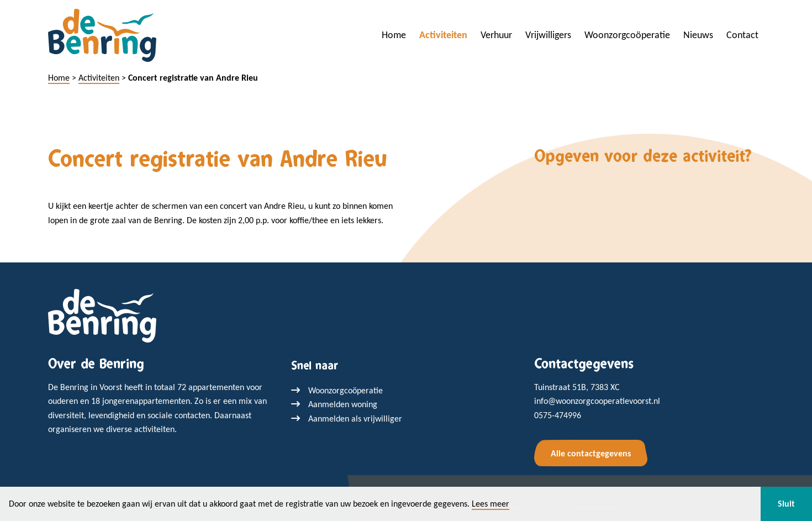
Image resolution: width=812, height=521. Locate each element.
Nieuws (698, 35)
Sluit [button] (786, 504)
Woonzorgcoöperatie (627, 35)
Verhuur (496, 35)
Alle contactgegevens (591, 453)
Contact (742, 35)
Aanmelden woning (343, 404)
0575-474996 (558, 415)
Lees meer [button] (491, 504)
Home (394, 35)
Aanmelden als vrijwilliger (355, 419)
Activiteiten (443, 35)
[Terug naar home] (102, 315)
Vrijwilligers (548, 35)
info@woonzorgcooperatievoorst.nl (597, 401)
